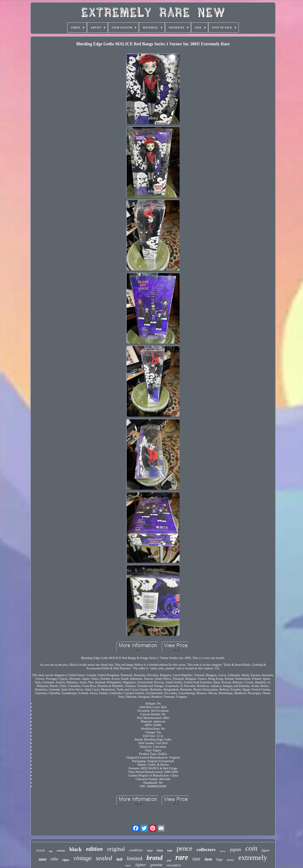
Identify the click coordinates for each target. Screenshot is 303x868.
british (41, 850)
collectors (206, 849)
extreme (61, 851)
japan (235, 849)
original (116, 849)
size (196, 859)
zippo (66, 860)
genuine (156, 865)
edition (94, 849)
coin (251, 848)
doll (119, 859)
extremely (253, 858)
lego (219, 859)
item (208, 859)
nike (54, 859)
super (128, 865)
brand (155, 858)
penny (230, 860)
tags (51, 851)
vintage (83, 858)
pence (184, 848)
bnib (170, 851)
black (75, 849)
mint (43, 859)
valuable (174, 865)
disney (223, 851)
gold (169, 860)
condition (136, 850)
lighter (141, 865)
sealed (104, 858)
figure (266, 850)
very (160, 850)
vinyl (150, 851)
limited (135, 858)
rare (182, 857)
